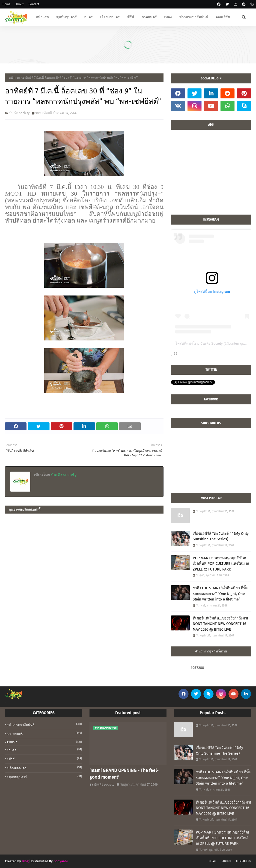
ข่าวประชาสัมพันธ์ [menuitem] (194, 17)
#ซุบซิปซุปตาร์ (44, 777)
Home (6, 4)
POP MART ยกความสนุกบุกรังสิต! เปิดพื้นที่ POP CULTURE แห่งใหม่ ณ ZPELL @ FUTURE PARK (221, 564)
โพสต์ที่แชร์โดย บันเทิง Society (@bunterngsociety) (215, 343)
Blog (25, 861)
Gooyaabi (61, 861)
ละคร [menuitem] (88, 17)
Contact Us (243, 861)
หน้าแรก (14, 78)
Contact (34, 4)
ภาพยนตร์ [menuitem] (149, 17)
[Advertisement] (211, 175)
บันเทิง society (19, 113)
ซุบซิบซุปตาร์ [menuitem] (66, 17)
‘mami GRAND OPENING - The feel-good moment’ (124, 774)
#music (44, 742)
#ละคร (44, 750)
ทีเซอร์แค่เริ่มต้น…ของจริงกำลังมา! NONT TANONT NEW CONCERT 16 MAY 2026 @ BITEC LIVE (220, 624)
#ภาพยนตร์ (44, 733)
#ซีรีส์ (44, 759)
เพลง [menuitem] (168, 17)
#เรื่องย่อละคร (44, 768)
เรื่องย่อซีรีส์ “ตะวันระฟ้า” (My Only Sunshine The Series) (221, 536)
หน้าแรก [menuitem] (42, 17)
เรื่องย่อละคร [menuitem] (110, 17)
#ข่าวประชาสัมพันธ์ (44, 724)
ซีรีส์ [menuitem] (131, 17)
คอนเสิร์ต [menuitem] (223, 17)
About (19, 4)
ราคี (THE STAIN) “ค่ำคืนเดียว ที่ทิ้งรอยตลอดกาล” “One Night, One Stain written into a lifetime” (220, 594)
